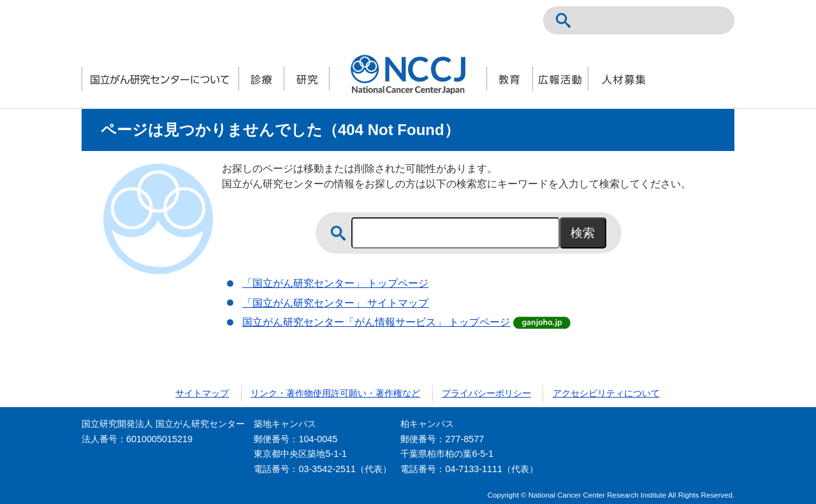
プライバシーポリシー (486, 393)
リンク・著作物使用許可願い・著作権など (335, 393)
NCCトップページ (658, 20)
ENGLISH (686, 20)
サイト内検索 (564, 20)
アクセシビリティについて (606, 393)
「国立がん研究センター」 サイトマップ (335, 303)
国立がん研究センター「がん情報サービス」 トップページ (376, 322)
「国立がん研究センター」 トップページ (335, 283)
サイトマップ (202, 393)
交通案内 (714, 20)
